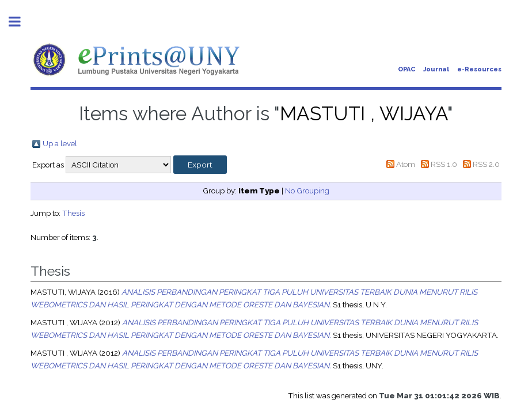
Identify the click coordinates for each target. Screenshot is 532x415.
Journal (436, 69)
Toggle (21, 22)
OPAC (406, 69)
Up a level (60, 143)
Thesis (73, 213)
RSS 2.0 (486, 164)
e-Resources (479, 69)
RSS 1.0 (444, 164)
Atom (406, 164)
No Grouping (307, 191)
